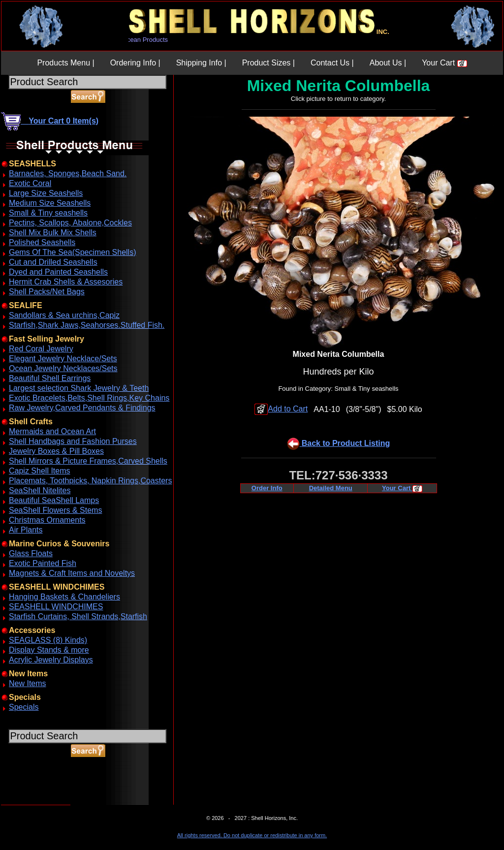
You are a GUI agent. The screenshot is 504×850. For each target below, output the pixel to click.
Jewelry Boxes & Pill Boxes (56, 451)
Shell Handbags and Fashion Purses (73, 441)
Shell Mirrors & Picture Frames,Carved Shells (88, 461)
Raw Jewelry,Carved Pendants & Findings (82, 408)
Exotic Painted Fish (43, 563)
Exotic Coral (30, 183)
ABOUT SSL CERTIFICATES (27, 803)
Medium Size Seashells (50, 203)
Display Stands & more (49, 650)
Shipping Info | (201, 63)
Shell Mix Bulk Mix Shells (53, 233)
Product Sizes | (268, 63)
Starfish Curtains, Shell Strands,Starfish (78, 616)
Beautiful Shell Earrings (50, 378)
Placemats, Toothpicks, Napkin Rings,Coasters (90, 481)
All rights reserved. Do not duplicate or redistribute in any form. (252, 835)
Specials (24, 707)
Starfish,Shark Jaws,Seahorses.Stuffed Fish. (87, 325)
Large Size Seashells (46, 193)
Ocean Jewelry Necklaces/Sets (63, 368)
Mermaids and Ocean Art (52, 431)
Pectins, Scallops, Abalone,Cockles (70, 223)
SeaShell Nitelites (40, 490)
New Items (28, 683)
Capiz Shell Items (40, 471)
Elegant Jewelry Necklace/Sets (63, 359)
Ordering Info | (135, 63)
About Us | (388, 63)
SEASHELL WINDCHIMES (56, 607)
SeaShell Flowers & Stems (55, 510)
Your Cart (444, 63)
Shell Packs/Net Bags (47, 292)
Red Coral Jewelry (41, 349)
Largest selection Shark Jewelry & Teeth (79, 388)
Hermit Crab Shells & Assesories (66, 282)
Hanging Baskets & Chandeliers (64, 597)
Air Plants (26, 530)
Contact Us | (332, 63)
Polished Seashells (42, 242)
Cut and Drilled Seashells (53, 262)
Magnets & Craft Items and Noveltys (72, 573)
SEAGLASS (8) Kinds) (48, 640)
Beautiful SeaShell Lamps (54, 500)
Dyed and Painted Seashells (58, 272)
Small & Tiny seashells (48, 213)
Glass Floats (31, 553)
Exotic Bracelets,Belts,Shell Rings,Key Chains (89, 398)
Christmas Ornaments (47, 520)
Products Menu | (65, 63)
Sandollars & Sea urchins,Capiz (64, 315)
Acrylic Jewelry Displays (51, 660)
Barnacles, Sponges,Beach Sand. (68, 173)
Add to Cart (281, 409)
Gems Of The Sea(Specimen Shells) (72, 252)
